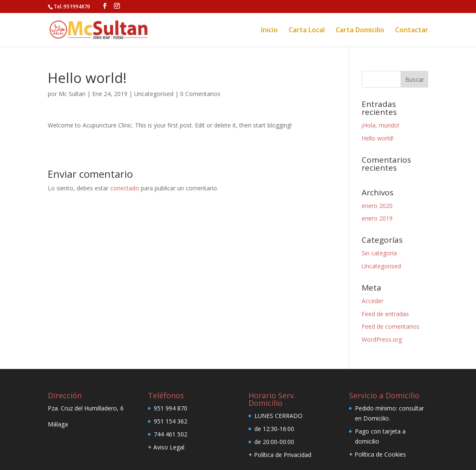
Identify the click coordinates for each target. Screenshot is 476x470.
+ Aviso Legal (166, 447)
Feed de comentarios (391, 326)
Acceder (373, 301)
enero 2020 (377, 206)
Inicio (269, 30)
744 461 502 (171, 434)
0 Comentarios (200, 94)
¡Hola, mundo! (380, 125)
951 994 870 (171, 408)
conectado (125, 188)
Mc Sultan (72, 94)
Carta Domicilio (360, 30)
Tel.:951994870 (72, 6)
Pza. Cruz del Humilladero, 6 (86, 408)
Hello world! (378, 138)
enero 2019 (377, 218)
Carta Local (307, 30)
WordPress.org (382, 339)
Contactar (412, 30)
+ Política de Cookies (378, 454)
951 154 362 (171, 421)
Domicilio (376, 418)
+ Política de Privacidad (280, 455)
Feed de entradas (385, 314)
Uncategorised (154, 94)
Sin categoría (379, 253)
